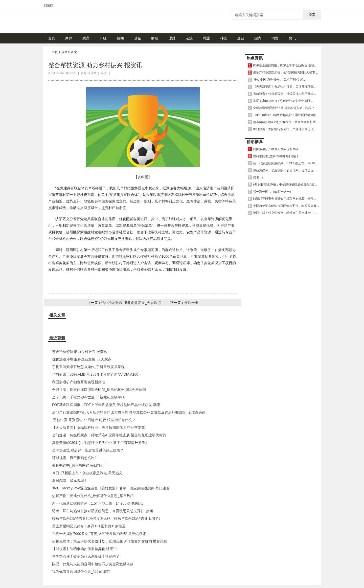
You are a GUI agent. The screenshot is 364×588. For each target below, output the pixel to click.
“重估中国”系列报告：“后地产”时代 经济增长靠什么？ (94, 420)
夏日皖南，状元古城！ (70, 481)
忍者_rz (258, 177)
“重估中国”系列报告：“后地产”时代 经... (279, 80)
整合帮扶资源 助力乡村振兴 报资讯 (80, 352)
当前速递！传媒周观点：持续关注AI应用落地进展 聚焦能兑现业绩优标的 (109, 435)
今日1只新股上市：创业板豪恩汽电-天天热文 (87, 473)
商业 (206, 38)
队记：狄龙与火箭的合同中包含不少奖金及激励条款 (93, 564)
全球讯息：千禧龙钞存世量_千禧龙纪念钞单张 (88, 397)
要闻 (120, 38)
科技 (223, 38)
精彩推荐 (255, 142)
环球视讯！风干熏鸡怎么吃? (74, 458)
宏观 (189, 38)
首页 (52, 38)
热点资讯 (255, 58)
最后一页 (191, 303)
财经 (155, 38)
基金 (138, 38)
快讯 (292, 38)
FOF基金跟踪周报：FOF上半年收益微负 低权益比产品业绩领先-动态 (106, 405)
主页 (55, 52)
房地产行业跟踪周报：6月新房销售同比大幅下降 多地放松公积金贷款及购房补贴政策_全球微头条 (129, 412)
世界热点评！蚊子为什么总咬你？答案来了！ (87, 556)
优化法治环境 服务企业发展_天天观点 (131, 303)
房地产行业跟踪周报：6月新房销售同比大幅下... (285, 72)
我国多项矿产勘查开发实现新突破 (79, 382)
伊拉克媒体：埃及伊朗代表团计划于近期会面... (285, 170)
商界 (69, 38)
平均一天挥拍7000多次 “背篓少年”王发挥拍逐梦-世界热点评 (99, 534)
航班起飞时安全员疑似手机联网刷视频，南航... (285, 199)
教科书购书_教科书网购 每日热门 (78, 465)
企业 (241, 38)
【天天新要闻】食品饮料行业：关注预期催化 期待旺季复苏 (99, 427)
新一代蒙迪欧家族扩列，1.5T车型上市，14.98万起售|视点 (98, 503)
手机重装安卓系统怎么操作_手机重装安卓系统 (88, 367)
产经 (103, 38)
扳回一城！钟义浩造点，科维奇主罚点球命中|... (285, 213)
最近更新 (57, 338)
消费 (275, 38)
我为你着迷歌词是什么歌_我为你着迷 (81, 572)
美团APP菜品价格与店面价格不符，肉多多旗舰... (286, 206)
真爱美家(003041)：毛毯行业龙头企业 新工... (283, 101)
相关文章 (57, 315)
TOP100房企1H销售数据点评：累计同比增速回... (286, 115)
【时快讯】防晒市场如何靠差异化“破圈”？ (85, 549)
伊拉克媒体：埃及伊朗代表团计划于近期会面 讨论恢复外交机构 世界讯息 (110, 541)
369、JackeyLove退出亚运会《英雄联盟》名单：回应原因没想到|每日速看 (111, 488)
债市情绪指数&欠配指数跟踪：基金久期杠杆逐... (286, 122)
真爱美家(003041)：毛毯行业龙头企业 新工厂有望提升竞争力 (100, 443)
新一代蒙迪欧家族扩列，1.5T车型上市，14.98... (285, 163)
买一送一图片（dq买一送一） (273, 191)
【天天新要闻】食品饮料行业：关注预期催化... (285, 87)
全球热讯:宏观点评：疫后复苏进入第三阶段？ (88, 450)
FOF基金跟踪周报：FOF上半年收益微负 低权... (285, 65)
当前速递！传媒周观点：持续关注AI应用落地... (285, 94)
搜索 (312, 15)
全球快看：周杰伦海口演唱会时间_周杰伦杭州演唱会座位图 (99, 390)
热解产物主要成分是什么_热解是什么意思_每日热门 (93, 496)
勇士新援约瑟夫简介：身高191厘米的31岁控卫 (89, 526)
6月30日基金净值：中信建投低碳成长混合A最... (285, 184)
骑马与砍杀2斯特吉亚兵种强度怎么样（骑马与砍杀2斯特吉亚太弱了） (107, 518)
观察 (86, 38)
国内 (258, 38)
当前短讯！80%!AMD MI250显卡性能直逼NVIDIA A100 (95, 374)
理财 (172, 38)
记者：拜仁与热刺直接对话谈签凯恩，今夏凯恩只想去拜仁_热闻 (103, 511)
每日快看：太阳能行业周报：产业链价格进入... (285, 129)
